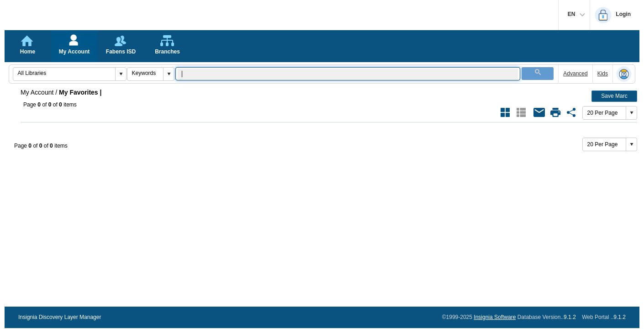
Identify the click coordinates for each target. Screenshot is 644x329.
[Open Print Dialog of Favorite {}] (555, 112)
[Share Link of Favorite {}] (571, 112)
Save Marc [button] (614, 96)
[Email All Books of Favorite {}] (539, 112)
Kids (603, 74)
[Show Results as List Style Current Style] (521, 112)
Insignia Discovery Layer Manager (60, 317)
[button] (121, 74)
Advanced (575, 74)
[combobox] (64, 73)
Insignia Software (495, 317)
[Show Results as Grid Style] (505, 112)
